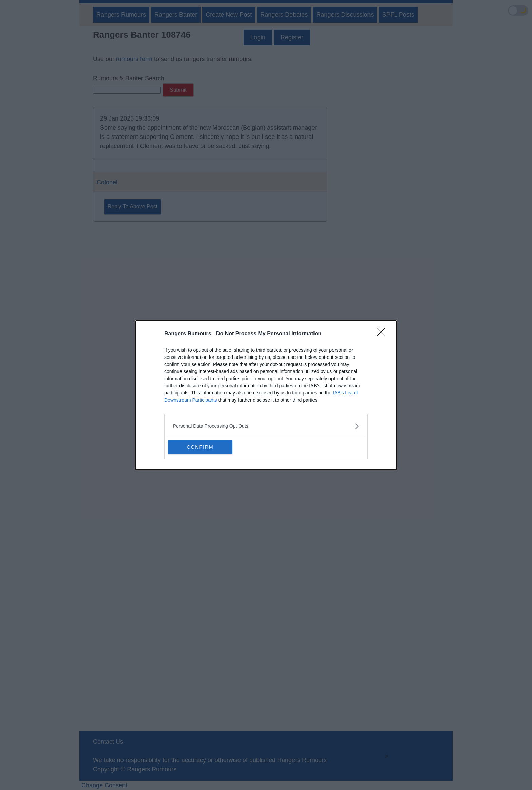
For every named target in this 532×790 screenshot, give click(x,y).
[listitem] (266, 426)
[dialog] (266, 395)
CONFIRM (200, 447)
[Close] (383, 334)
